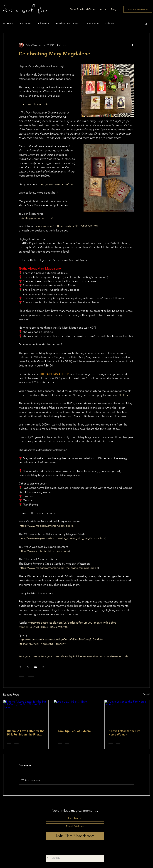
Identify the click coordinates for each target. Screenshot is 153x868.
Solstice (110, 23)
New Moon (25, 23)
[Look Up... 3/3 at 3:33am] (77, 713)
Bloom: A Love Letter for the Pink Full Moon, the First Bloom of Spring (26, 733)
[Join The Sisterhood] (75, 836)
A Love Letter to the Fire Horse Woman (124, 733)
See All (146, 694)
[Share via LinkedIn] (36, 667)
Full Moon (43, 23)
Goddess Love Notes (67, 23)
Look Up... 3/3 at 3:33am (74, 731)
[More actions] (132, 45)
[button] (146, 24)
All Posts (8, 23)
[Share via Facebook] (20, 667)
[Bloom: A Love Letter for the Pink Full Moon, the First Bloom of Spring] (26, 713)
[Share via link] (43, 667)
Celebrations (92, 23)
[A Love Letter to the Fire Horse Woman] (127, 713)
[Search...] (74, 858)
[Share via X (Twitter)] (28, 667)
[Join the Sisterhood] (138, 9)
